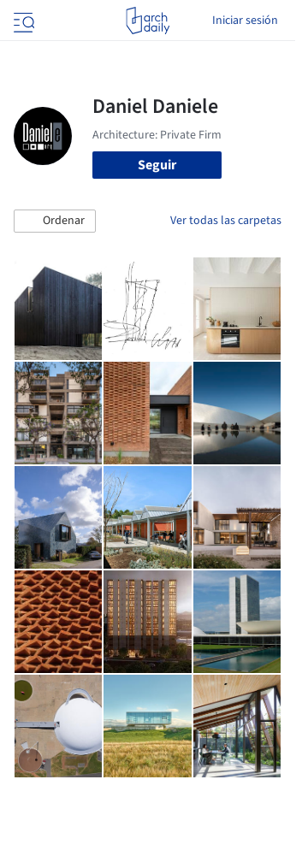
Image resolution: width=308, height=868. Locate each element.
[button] (55, 221)
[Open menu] (22, 21)
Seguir (157, 165)
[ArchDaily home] (148, 21)
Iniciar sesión (245, 21)
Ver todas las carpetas (226, 221)
